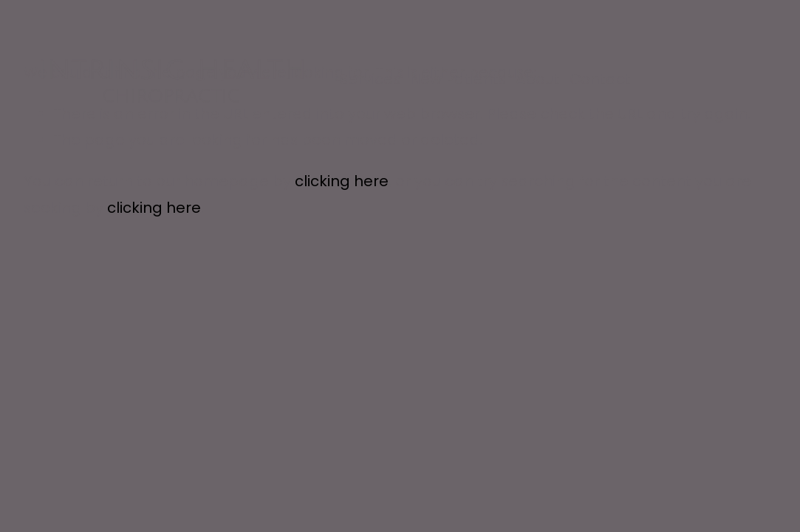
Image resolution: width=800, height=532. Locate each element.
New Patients (458, 79)
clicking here (342, 181)
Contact (600, 79)
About (538, 79)
